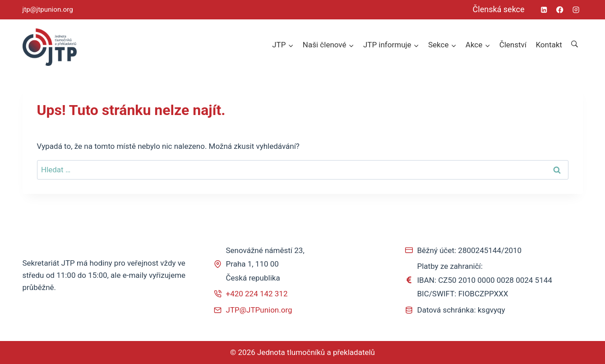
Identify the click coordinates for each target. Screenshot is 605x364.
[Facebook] (560, 10)
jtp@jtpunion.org (48, 9)
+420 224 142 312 (257, 294)
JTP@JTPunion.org (259, 310)
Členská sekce (499, 9)
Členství (513, 45)
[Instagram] (576, 10)
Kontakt (549, 45)
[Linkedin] (544, 10)
